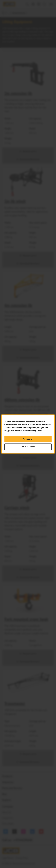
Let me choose (28, 447)
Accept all (28, 439)
